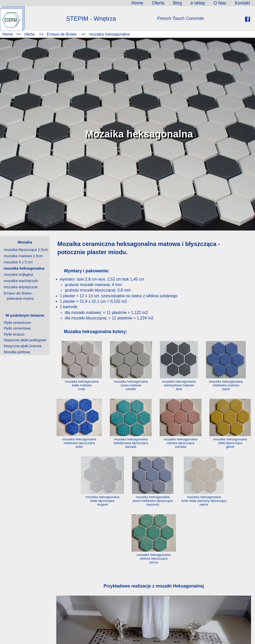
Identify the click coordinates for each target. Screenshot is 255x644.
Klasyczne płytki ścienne (23, 346)
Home (7, 34)
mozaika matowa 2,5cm (23, 256)
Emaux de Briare (62, 34)
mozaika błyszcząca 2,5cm (26, 250)
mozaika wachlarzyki (21, 281)
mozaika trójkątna (18, 274)
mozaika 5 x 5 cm (18, 262)
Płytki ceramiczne (17, 323)
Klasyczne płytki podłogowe (25, 340)
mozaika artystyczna (21, 287)
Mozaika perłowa (17, 352)
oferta (29, 34)
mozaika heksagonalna (109, 34)
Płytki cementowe (17, 328)
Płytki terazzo (14, 334)
